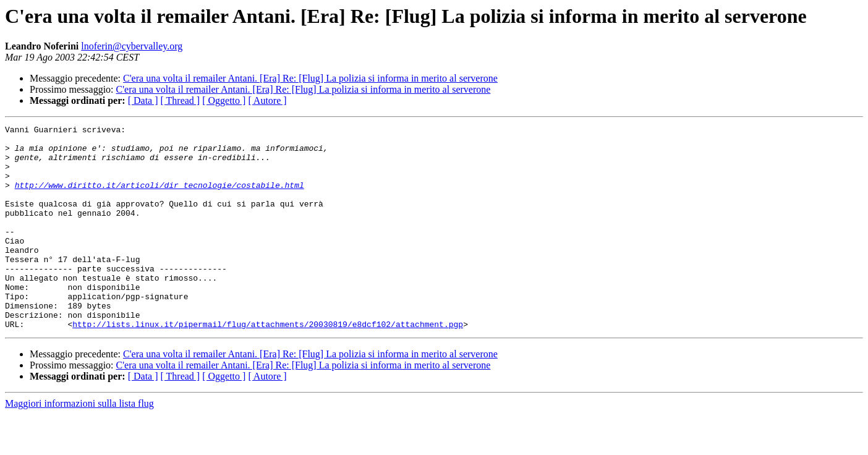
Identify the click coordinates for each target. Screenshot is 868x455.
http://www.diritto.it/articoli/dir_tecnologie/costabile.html (160, 198)
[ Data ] (143, 100)
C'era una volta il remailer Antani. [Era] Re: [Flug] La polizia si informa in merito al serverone (310, 78)
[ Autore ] (267, 100)
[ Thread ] (181, 100)
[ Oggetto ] (224, 100)
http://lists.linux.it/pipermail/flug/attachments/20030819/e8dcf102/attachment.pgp (268, 365)
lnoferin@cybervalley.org (132, 46)
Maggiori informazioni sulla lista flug (79, 444)
